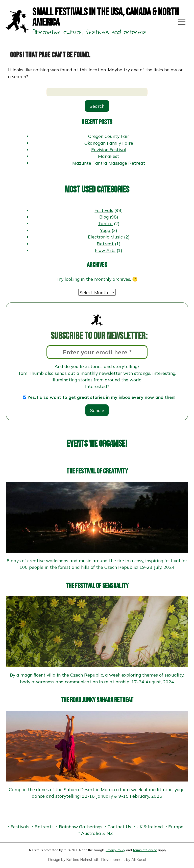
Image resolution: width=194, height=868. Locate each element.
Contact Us (119, 827)
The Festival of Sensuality (97, 586)
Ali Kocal (139, 860)
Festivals (104, 210)
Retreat (105, 244)
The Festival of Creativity (97, 471)
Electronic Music (105, 237)
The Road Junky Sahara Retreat (97, 700)
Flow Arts (105, 250)
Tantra (105, 223)
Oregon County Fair (109, 136)
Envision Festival (109, 149)
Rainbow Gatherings (81, 827)
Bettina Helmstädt (82, 860)
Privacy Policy (115, 850)
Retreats (44, 827)
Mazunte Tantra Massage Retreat (109, 163)
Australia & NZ (97, 833)
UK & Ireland (150, 827)
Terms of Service (145, 850)
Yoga (105, 230)
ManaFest (109, 156)
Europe (176, 827)
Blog (104, 217)
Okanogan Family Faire (109, 143)
